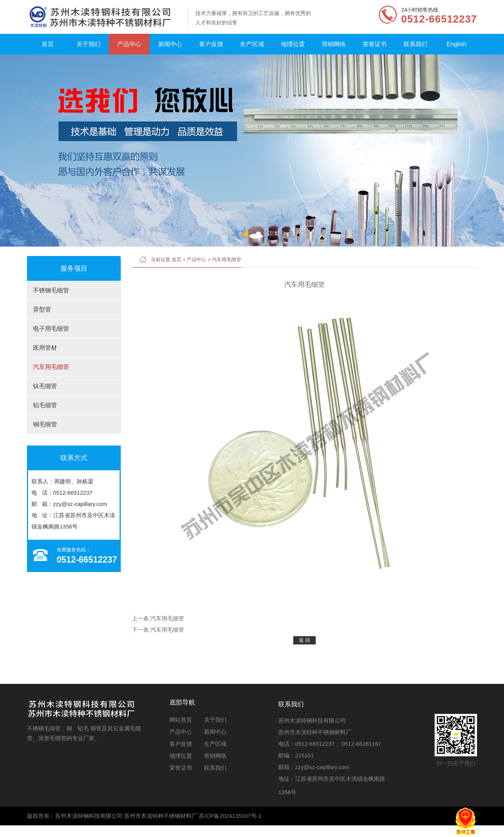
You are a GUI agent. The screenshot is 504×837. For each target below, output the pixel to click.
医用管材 (45, 348)
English (456, 44)
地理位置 (293, 44)
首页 (48, 44)
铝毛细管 (45, 405)
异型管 (42, 309)
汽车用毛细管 (51, 367)
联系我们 (415, 44)
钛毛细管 (45, 386)
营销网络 (334, 44)
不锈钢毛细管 (51, 290)
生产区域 (252, 44)
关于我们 (88, 44)
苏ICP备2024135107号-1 (230, 816)
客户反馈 (211, 44)
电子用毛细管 (51, 329)
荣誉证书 (375, 44)
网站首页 (181, 720)
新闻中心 (170, 44)
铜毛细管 (45, 424)
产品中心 (129, 44)
